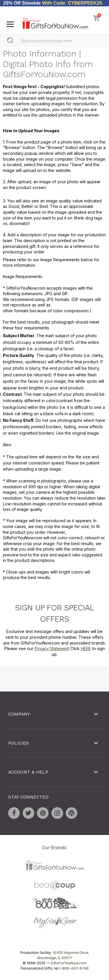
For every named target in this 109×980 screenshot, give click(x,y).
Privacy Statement (52, 648)
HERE (86, 648)
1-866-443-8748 (74, 968)
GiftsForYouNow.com (69, 963)
